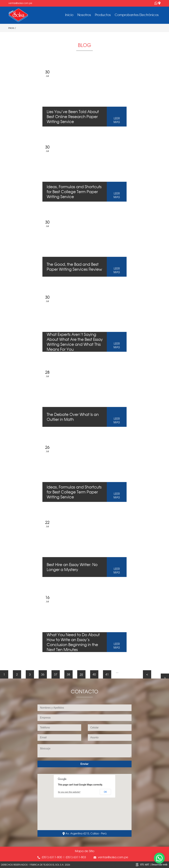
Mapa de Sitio (85, 851)
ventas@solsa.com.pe (20, 3)
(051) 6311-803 (75, 857)
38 (68, 674)
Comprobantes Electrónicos (137, 15)
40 (94, 674)
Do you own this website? (69, 792)
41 (107, 674)
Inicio (69, 15)
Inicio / (13, 28)
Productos (103, 15)
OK (105, 792)
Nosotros (84, 15)
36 (43, 674)
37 (56, 674)
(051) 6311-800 (52, 857)
